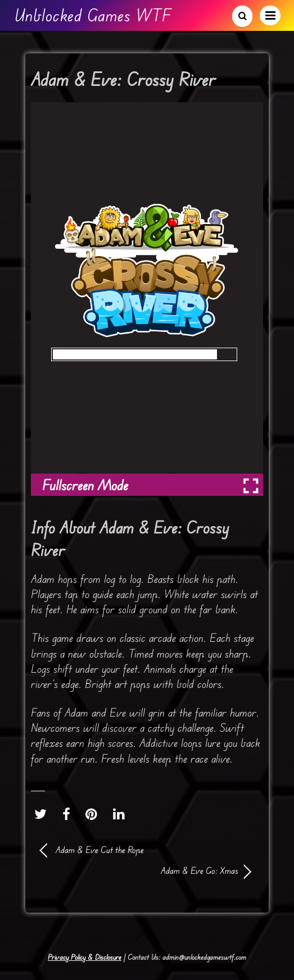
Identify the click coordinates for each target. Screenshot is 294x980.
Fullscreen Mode (85, 485)
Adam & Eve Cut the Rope (100, 850)
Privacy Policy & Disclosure (85, 957)
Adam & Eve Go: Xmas (139, 870)
